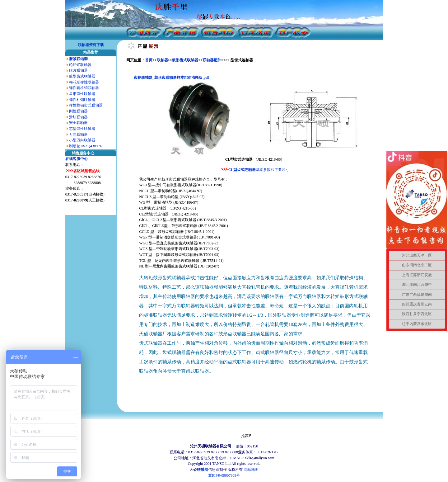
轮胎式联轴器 (80, 65)
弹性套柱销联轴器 (84, 88)
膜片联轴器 (78, 70)
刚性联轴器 (78, 111)
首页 (149, 60)
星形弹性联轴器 (82, 94)
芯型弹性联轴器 (82, 129)
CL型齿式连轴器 (242, 170)
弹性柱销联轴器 (82, 100)
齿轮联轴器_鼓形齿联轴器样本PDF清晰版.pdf (171, 78)
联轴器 (162, 60)
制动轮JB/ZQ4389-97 (86, 146)
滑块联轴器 (78, 117)
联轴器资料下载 (91, 45)
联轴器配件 (212, 60)
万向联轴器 (78, 135)
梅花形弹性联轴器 (84, 82)
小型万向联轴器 (82, 140)
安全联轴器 (78, 123)
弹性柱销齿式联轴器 (86, 105)
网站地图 (251, 470)
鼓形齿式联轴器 (185, 60)
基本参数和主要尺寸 (273, 170)
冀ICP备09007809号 (224, 475)
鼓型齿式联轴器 (82, 76)
